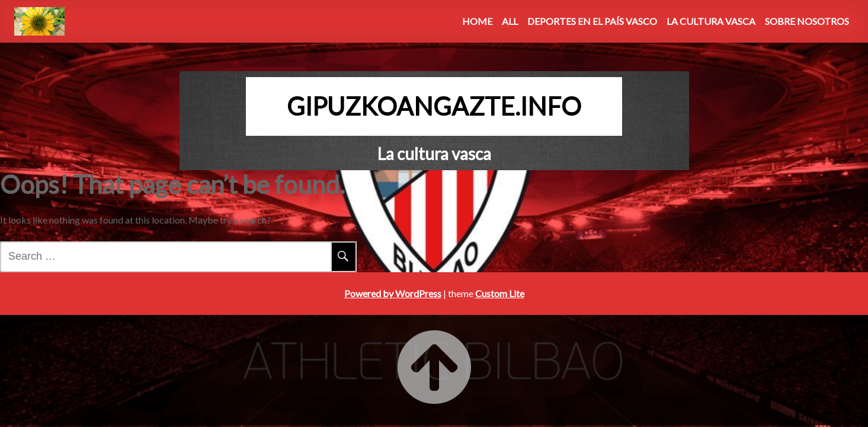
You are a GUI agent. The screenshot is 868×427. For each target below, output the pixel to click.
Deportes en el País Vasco (592, 21)
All (510, 21)
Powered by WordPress (393, 293)
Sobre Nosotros (807, 21)
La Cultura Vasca (711, 21)
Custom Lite (500, 293)
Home (477, 21)
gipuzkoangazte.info (434, 106)
